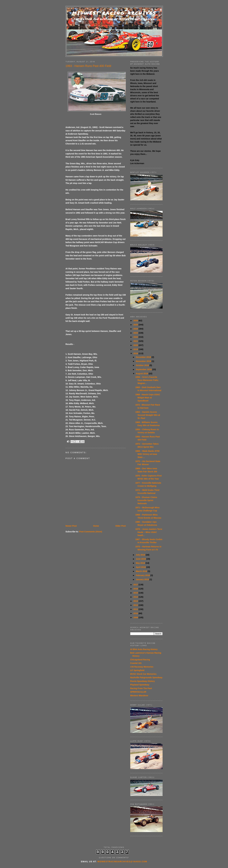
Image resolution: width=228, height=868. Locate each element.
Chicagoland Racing (140, 660)
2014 (136, 597)
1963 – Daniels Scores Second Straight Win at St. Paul (148, 415)
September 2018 (144, 369)
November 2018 (144, 361)
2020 (136, 345)
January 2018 (143, 579)
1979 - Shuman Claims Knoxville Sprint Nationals (146, 500)
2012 (136, 605)
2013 (136, 601)
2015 (136, 593)
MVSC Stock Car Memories (143, 674)
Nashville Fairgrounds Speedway (146, 677)
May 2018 (141, 563)
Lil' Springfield (137, 670)
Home (96, 526)
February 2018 (143, 575)
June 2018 (141, 559)
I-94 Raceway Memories (142, 667)
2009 (136, 617)
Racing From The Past (141, 688)
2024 (136, 329)
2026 (136, 321)
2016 (136, 589)
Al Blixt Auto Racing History (144, 649)
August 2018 (142, 374)
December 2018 (144, 357)
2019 (136, 349)
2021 (136, 341)
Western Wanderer (139, 696)
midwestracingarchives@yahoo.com (122, 862)
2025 (136, 325)
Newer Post (71, 526)
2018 (136, 353)
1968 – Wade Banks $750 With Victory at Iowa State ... (147, 454)
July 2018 (141, 555)
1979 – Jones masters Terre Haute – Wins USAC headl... (149, 532)
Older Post (121, 526)
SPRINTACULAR (138, 692)
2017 (136, 585)
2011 (136, 609)
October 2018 (143, 365)
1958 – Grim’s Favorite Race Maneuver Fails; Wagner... (147, 380)
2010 (136, 613)
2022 (136, 337)
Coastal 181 (136, 663)
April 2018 (141, 567)
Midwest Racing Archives (114, 13)
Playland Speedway (140, 685)
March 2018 (142, 571)
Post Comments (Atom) (91, 532)
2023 (136, 333)
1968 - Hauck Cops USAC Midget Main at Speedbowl (148, 398)
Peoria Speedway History (143, 681)
